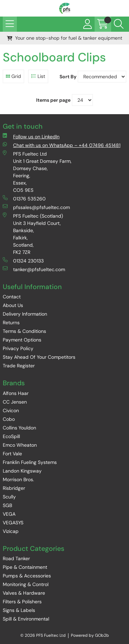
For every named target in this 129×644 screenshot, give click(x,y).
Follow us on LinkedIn (31, 136)
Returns (11, 323)
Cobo (9, 419)
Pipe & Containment (25, 567)
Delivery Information (25, 314)
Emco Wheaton (20, 445)
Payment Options (22, 340)
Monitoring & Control (26, 584)
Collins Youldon (19, 428)
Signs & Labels (19, 610)
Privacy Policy (18, 348)
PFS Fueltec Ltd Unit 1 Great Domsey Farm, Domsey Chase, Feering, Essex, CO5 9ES (37, 172)
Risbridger (14, 488)
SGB (7, 505)
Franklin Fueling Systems (30, 462)
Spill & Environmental (26, 619)
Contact (12, 297)
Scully (9, 497)
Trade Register (19, 366)
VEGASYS (13, 523)
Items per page (53, 100)
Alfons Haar (16, 393)
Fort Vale (12, 454)
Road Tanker (16, 558)
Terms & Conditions (24, 331)
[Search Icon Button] (119, 24)
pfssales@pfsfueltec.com (36, 207)
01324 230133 (23, 261)
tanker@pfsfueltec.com (34, 269)
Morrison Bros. (18, 479)
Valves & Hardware (24, 593)
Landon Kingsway (22, 471)
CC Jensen (15, 402)
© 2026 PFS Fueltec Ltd (43, 635)
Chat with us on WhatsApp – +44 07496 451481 (62, 145)
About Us (13, 305)
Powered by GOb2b (90, 635)
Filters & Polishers (22, 602)
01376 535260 (24, 199)
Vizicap (11, 531)
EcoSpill (11, 436)
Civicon (11, 410)
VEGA (9, 514)
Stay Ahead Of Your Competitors (39, 357)
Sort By (68, 77)
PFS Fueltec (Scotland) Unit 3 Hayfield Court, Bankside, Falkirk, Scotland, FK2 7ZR (33, 234)
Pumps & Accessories (27, 576)
